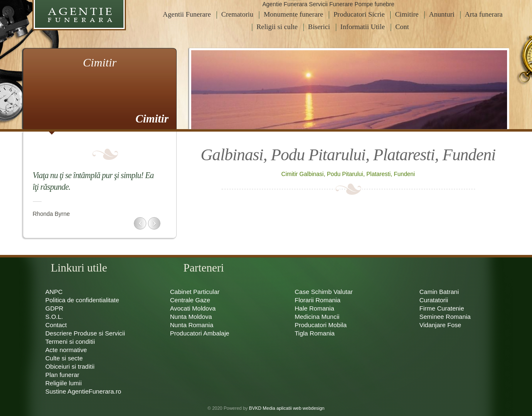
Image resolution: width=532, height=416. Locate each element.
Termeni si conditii (70, 341)
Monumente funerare (293, 14)
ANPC (54, 292)
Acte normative (66, 350)
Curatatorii (434, 300)
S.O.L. (54, 317)
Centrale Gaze (190, 300)
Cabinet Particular (195, 292)
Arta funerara (484, 14)
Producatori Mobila (321, 325)
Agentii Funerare (187, 14)
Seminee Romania (445, 317)
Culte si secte (64, 358)
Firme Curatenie (442, 308)
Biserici (319, 27)
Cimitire (407, 14)
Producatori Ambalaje (200, 333)
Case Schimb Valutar (324, 292)
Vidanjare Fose (440, 325)
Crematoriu (237, 14)
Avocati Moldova (193, 308)
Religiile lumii (64, 383)
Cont (402, 27)
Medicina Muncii (317, 317)
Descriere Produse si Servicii (85, 333)
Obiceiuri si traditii (70, 366)
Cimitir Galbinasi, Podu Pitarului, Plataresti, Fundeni (348, 174)
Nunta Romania (192, 325)
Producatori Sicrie (359, 14)
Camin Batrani (439, 292)
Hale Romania (314, 308)
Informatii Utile (363, 27)
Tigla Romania (315, 333)
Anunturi (442, 14)
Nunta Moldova (191, 317)
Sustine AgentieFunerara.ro (83, 391)
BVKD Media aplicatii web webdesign (287, 408)
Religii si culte (277, 27)
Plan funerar (62, 375)
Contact (56, 325)
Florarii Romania (318, 300)
